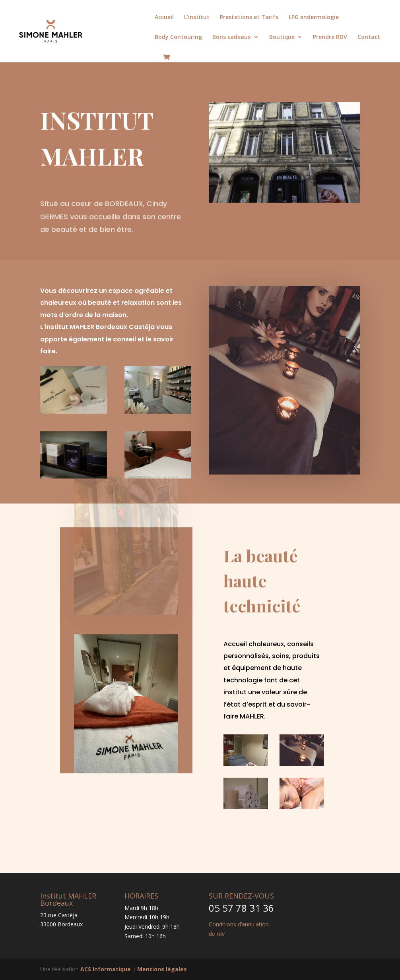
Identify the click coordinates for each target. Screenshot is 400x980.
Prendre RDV (330, 37)
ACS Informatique (106, 969)
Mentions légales (162, 969)
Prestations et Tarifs (249, 17)
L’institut (197, 17)
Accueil (164, 17)
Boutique (282, 37)
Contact (369, 37)
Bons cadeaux (232, 37)
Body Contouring (178, 37)
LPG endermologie (314, 17)
